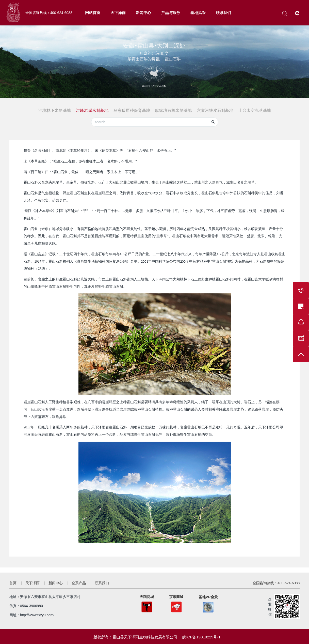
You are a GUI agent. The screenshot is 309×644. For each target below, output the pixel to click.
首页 (13, 583)
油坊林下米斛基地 (55, 110)
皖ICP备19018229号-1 (201, 637)
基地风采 (198, 13)
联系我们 (223, 13)
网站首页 (93, 13)
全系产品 (79, 583)
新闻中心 (143, 13)
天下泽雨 (118, 13)
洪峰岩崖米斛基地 (92, 110)
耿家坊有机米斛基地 (173, 110)
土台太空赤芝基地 (255, 110)
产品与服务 (171, 13)
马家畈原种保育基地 (132, 110)
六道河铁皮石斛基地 (215, 110)
